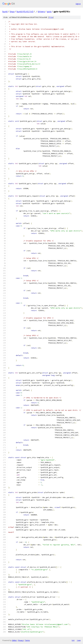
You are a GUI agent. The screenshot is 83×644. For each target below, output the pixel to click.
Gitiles (14, 640)
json (79, 640)
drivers (41, 11)
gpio (49, 11)
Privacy (21, 640)
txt (73, 640)
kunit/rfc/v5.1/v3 (25, 11)
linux (12, 11)
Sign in (78, 4)
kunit (5, 11)
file (51, 17)
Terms (27, 640)
